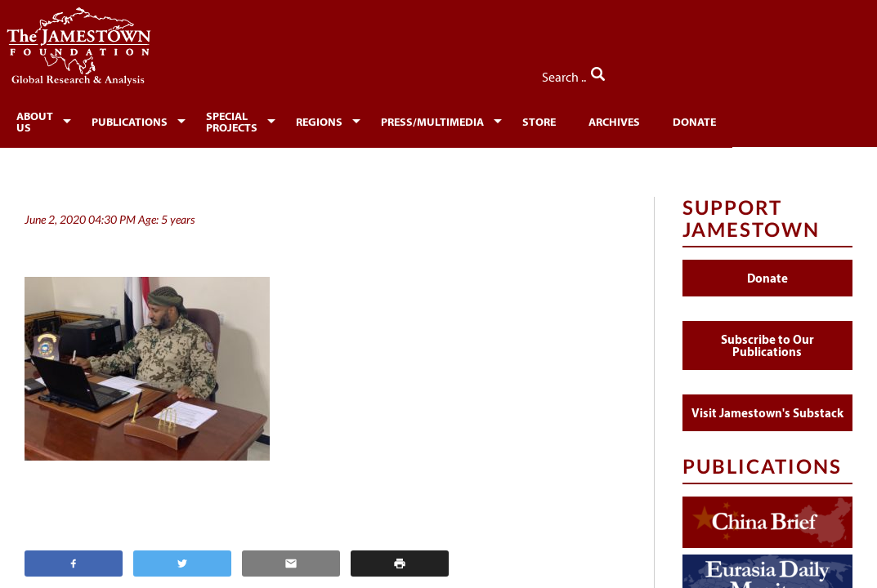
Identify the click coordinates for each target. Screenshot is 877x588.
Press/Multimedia (494, 119)
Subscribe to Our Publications (767, 337)
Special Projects (271, 119)
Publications (147, 119)
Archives (676, 119)
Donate (756, 119)
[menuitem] (46, 118)
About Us (43, 119)
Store (600, 119)
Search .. (818, 73)
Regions (380, 119)
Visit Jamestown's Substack (767, 405)
